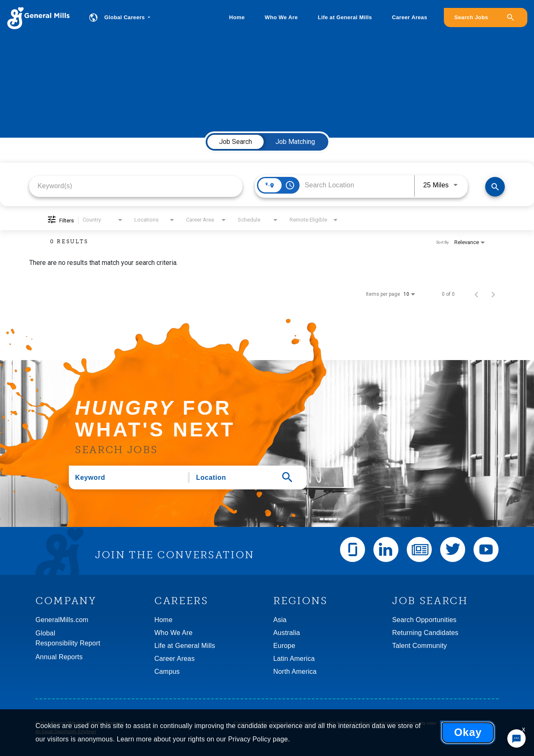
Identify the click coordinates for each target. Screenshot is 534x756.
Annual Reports (59, 657)
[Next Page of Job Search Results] (493, 294)
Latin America (294, 659)
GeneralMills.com (62, 620)
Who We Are (281, 17)
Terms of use (283, 723)
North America (295, 672)
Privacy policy (313, 723)
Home (237, 17)
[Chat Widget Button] (516, 738)
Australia (287, 633)
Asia (280, 620)
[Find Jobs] (495, 187)
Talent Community (419, 646)
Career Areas (410, 17)
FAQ (263, 723)
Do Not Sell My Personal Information (365, 723)
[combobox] (136, 186)
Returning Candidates (425, 633)
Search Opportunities (424, 620)
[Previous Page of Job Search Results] (476, 294)
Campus (167, 672)
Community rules (420, 723)
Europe (284, 646)
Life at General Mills (345, 17)
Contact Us (244, 723)
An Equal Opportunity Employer (66, 732)
